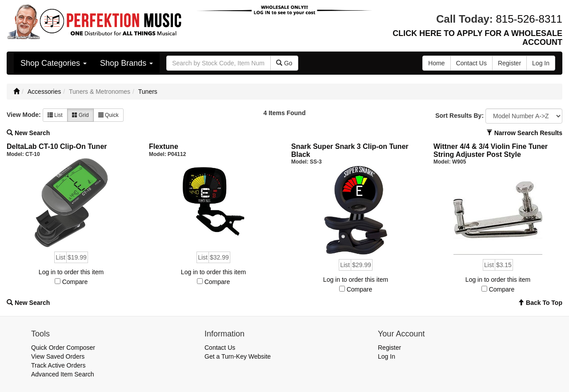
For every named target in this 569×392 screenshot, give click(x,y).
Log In (387, 356)
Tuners (148, 92)
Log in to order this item (71, 272)
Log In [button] (541, 63)
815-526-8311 (529, 19)
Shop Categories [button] (54, 63)
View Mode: (24, 115)
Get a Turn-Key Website (238, 356)
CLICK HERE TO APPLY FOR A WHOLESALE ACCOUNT (477, 38)
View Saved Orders (58, 356)
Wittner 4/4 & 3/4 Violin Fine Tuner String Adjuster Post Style (491, 150)
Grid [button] (80, 115)
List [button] (55, 115)
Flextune (164, 146)
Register (389, 348)
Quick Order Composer (63, 348)
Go (284, 63)
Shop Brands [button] (126, 63)
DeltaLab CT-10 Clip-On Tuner (57, 146)
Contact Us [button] (471, 63)
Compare (75, 282)
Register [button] (509, 63)
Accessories (44, 92)
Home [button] (436, 63)
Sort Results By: (459, 116)
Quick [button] (108, 115)
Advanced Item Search (63, 374)
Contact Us (220, 348)
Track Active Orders (58, 365)
